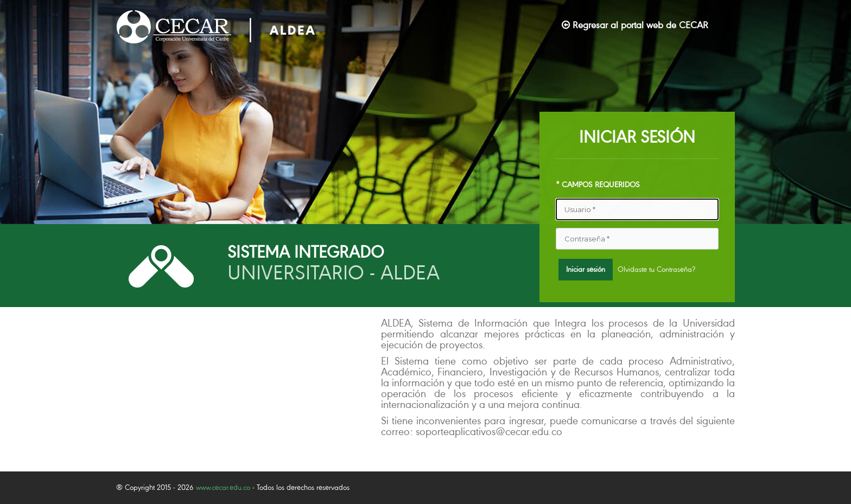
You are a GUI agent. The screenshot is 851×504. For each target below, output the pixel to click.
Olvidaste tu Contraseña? (656, 269)
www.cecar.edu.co (223, 487)
